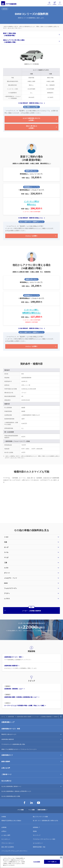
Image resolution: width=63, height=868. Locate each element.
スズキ (6, 568)
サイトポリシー (6, 839)
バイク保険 (21, 810)
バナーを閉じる (52, 862)
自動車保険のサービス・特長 (11, 729)
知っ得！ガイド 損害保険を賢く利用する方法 (45, 821)
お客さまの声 (6, 768)
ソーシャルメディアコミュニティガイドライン (14, 851)
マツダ (6, 557)
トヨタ (6, 537)
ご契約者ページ (6, 774)
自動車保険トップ (8, 722)
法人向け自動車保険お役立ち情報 (11, 796)
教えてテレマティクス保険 (40, 817)
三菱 (6, 563)
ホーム (3, 717)
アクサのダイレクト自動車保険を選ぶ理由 (13, 744)
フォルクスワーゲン (11, 588)
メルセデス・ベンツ (11, 578)
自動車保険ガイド (7, 755)
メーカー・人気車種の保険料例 (43, 717)
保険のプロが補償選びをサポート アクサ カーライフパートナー (19, 749)
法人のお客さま (6, 781)
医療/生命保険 (42, 810)
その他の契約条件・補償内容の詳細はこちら (30, 103)
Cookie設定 (37, 862)
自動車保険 (11, 717)
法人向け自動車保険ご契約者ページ (11, 786)
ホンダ (6, 547)
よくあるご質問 (6, 835)
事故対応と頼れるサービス (9, 734)
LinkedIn (31, 803)
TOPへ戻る (61, 717)
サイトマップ (37, 835)
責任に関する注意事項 (8, 847)
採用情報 (35, 827)
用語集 (35, 831)
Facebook (24, 803)
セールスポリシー (38, 843)
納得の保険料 (6, 761)
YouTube (39, 803)
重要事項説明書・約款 (39, 847)
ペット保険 (31, 810)
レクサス (7, 599)
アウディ (7, 593)
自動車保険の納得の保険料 (24, 717)
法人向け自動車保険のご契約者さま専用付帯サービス (16, 791)
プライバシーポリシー (8, 843)
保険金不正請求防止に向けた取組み (11, 821)
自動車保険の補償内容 (8, 739)
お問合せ (4, 831)
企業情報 (4, 827)
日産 (6, 542)
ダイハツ (7, 573)
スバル (6, 552)
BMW (6, 583)
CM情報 (4, 817)
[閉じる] (61, 857)
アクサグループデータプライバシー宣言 (44, 839)
